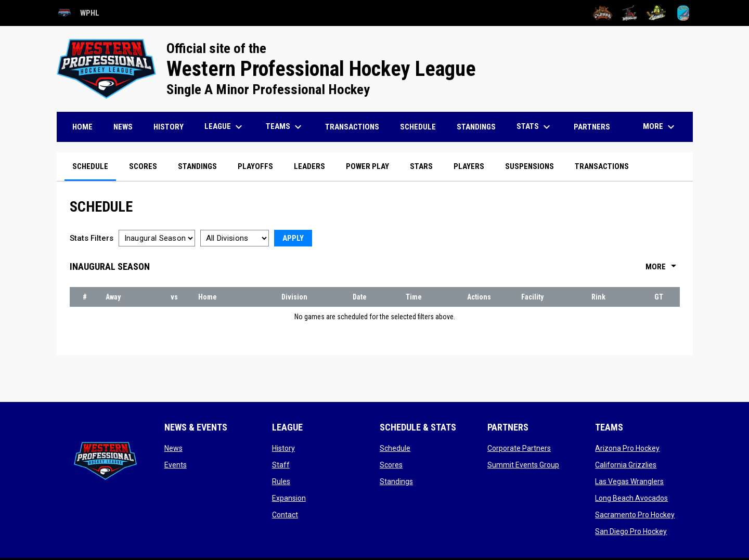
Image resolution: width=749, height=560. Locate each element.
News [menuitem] (123, 127)
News (173, 448)
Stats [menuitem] (535, 127)
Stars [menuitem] (421, 166)
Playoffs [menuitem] (255, 166)
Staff (281, 465)
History (283, 448)
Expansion (289, 498)
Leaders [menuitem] (309, 166)
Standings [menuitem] (476, 127)
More (663, 267)
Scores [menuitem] (143, 166)
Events (176, 465)
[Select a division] (235, 238)
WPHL (78, 13)
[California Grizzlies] (603, 13)
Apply (293, 238)
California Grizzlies (626, 465)
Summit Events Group (523, 465)
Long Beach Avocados (631, 498)
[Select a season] (157, 238)
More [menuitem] (660, 127)
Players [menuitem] (469, 166)
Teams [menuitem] (285, 127)
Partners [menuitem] (592, 127)
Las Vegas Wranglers (629, 481)
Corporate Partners (519, 448)
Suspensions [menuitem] (530, 166)
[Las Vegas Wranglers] (630, 13)
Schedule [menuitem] (418, 127)
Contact (285, 515)
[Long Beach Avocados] (656, 13)
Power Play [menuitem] (367, 166)
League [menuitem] (225, 127)
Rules (281, 481)
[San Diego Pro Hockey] (683, 13)
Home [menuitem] (82, 127)
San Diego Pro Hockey (631, 531)
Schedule (395, 448)
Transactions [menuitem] (352, 127)
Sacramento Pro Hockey (635, 515)
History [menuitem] (169, 127)
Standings (396, 481)
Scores (391, 465)
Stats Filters (92, 238)
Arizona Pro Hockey (627, 448)
